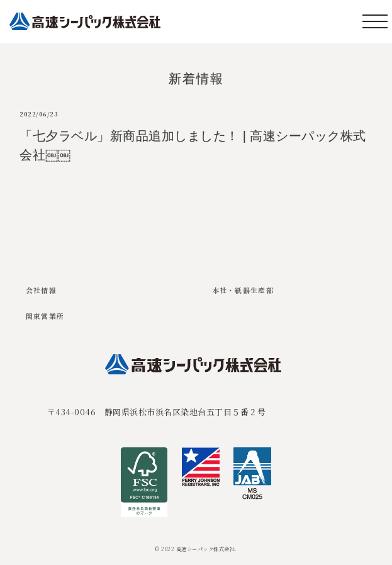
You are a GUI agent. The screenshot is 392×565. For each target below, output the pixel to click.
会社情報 (41, 290)
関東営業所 (45, 316)
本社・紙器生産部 (243, 290)
